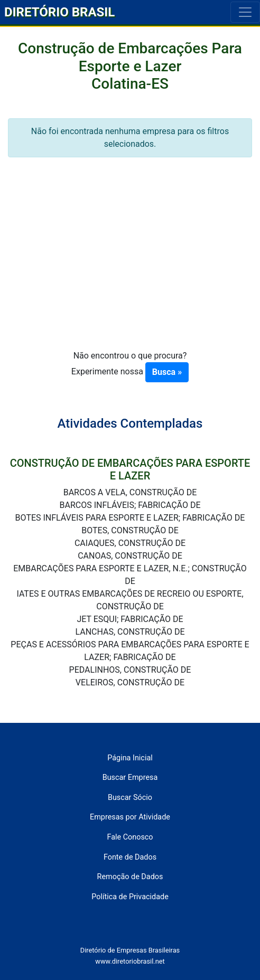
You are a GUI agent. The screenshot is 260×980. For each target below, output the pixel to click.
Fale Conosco (130, 837)
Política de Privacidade (130, 897)
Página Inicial (130, 758)
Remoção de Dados (130, 877)
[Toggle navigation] (245, 12)
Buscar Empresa (130, 778)
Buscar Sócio (130, 798)
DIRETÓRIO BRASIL (59, 12)
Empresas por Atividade (130, 817)
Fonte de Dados (130, 857)
